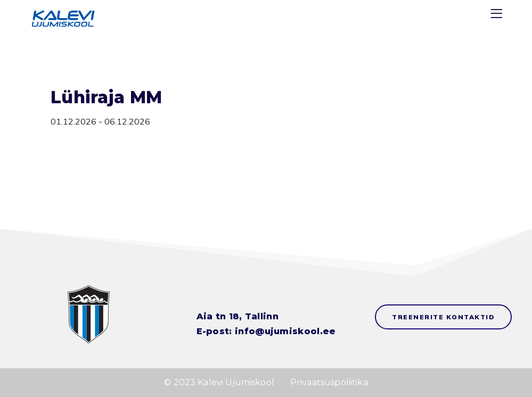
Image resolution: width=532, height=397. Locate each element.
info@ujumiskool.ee (285, 331)
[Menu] (498, 16)
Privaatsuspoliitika (329, 382)
